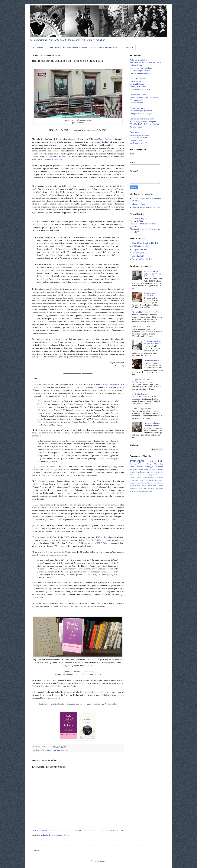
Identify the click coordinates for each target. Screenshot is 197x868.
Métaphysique (141, 472)
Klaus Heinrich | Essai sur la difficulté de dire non (68, 47)
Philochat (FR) (138, 253)
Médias (132, 472)
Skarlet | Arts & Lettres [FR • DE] (145, 243)
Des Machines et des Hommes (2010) (147, 312)
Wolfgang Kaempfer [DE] (142, 259)
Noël (139, 486)
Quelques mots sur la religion (141, 114)
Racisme (160, 486)
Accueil (78, 830)
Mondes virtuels (136, 127)
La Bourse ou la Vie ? (138, 143)
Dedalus (46, 531)
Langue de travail (135, 483)
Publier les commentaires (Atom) (56, 835)
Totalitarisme (134, 491)
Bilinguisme (134, 475)
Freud (161, 478)
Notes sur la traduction (139, 60)
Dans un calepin (136, 140)
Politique (141, 464)
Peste (155, 486)
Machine (144, 483)
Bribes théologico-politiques (141, 111)
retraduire (54, 160)
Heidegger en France (138, 87)
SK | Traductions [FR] (141, 246)
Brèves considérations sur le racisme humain (152, 342)
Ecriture (140, 470)
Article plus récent (40, 830)
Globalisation (134, 480)
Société (150, 464)
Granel (151, 480)
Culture (132, 478)
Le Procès (48, 750)
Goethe (141, 480)
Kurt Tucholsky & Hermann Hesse (96, 540)
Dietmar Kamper (148, 478)
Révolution (133, 488)
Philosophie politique (138, 100)
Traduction (65, 750)
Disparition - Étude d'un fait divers (143, 224)
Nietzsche (133, 486)
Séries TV (142, 488)
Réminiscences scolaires (139, 135)
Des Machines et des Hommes (142, 73)
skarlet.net (96, 505)
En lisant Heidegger (138, 84)
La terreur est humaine (139, 95)
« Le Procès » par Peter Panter (142, 68)
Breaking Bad (151, 475)
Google (146, 480)
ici (93, 671)
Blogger (102, 861)
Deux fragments (136, 132)
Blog (140, 475)
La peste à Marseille (138, 103)
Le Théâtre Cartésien (138, 79)
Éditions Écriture (105, 139)
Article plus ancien (116, 830)
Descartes (140, 467)
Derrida (138, 478)
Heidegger (149, 467)
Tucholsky (142, 491)
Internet (133, 464)
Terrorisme (159, 488)
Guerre (156, 480)
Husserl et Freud (139, 204)
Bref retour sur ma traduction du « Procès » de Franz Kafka (153, 274)
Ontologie (144, 486)
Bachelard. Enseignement (155, 472)
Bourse (144, 475)
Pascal (150, 486)
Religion (133, 469)
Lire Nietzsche (136, 81)
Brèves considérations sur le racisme (144, 97)
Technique (151, 488)
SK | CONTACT (39, 47)
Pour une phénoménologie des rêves (146, 207)
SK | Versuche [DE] (140, 250)
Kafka (42, 750)
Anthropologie (156, 461)
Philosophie (137, 461)
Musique (160, 483)
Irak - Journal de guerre (139, 219)
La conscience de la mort (140, 108)
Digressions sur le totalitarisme (142, 119)
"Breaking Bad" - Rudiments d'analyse (145, 124)
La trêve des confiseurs (139, 138)
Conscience (159, 475)
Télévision (148, 491)
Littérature (56, 750)
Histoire (147, 470)
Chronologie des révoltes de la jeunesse (145, 229)
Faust (156, 478)
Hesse (161, 480)
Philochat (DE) (138, 256)
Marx (155, 483)
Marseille (150, 483)
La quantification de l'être (140, 89)
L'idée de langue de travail (140, 71)
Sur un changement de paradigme (143, 122)
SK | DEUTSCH (127, 47)
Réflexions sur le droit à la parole (104, 47)
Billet (132, 467)
